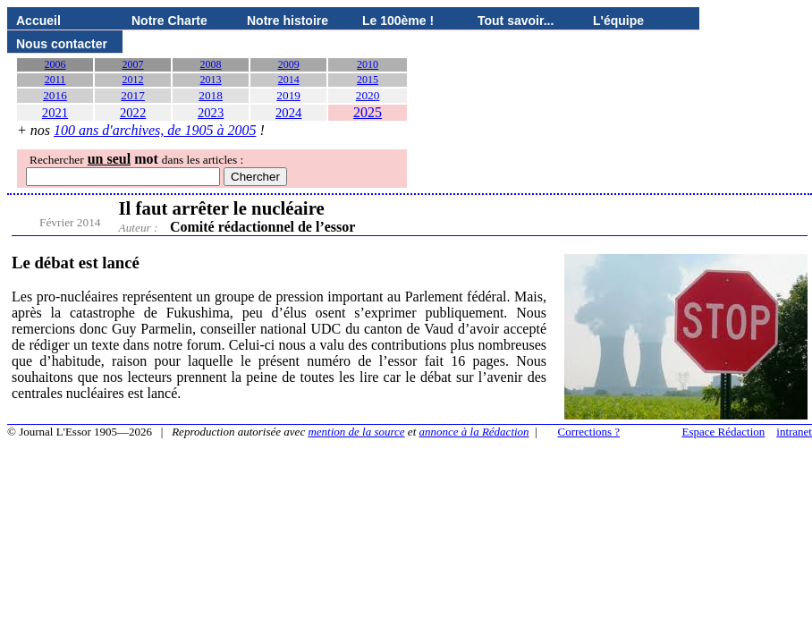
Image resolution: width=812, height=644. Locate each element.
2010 (368, 64)
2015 (368, 80)
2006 (55, 64)
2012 (133, 80)
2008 (211, 64)
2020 (368, 95)
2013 (211, 80)
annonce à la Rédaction (474, 432)
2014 (289, 80)
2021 (55, 113)
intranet (794, 432)
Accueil (38, 21)
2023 (211, 113)
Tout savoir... (516, 21)
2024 (288, 113)
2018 (211, 95)
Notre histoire (288, 21)
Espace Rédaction (724, 432)
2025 (368, 112)
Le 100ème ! (398, 21)
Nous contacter (62, 44)
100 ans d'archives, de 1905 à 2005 (155, 130)
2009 (289, 64)
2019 (288, 95)
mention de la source (356, 432)
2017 (133, 95)
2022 (133, 113)
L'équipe (618, 21)
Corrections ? (588, 432)
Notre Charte (169, 21)
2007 (133, 64)
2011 (55, 80)
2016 (55, 95)
